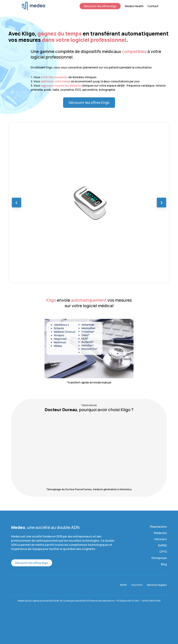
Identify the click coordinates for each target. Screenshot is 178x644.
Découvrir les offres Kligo (89, 102)
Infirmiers (161, 539)
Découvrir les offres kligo (100, 6)
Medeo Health (134, 6)
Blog (164, 564)
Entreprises (159, 558)
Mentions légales (157, 585)
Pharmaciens (158, 527)
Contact (153, 6)
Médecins (160, 533)
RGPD (124, 585)
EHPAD (163, 545)
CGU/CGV (137, 585)
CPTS (163, 552)
